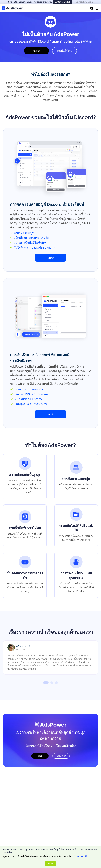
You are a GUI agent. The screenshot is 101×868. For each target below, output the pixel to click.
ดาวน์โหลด (61, 756)
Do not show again (84, 2)
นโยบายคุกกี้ (80, 856)
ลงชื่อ (40, 756)
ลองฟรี (36, 51)
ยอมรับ (50, 864)
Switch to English (63, 2)
